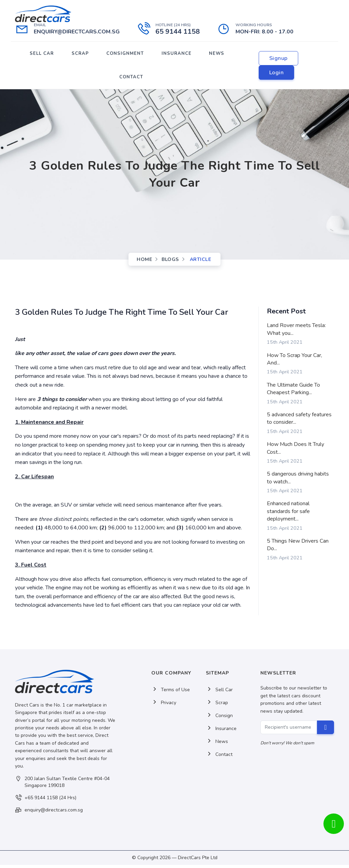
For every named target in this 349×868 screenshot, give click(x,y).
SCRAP (81, 54)
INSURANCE (176, 54)
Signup (278, 60)
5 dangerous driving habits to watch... (298, 481)
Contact (219, 758)
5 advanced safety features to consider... (299, 421)
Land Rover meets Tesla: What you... (296, 332)
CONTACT (131, 79)
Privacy (164, 706)
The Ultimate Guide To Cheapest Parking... (293, 392)
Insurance (221, 732)
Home (144, 262)
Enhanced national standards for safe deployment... (288, 515)
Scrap (217, 706)
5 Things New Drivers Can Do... (298, 548)
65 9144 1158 (178, 32)
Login (276, 74)
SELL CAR (43, 54)
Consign (219, 719)
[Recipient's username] (289, 730)
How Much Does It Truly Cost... (295, 451)
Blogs (170, 262)
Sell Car (219, 693)
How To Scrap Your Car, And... (294, 362)
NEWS (216, 54)
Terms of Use (171, 693)
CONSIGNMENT (125, 54)
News (217, 745)
